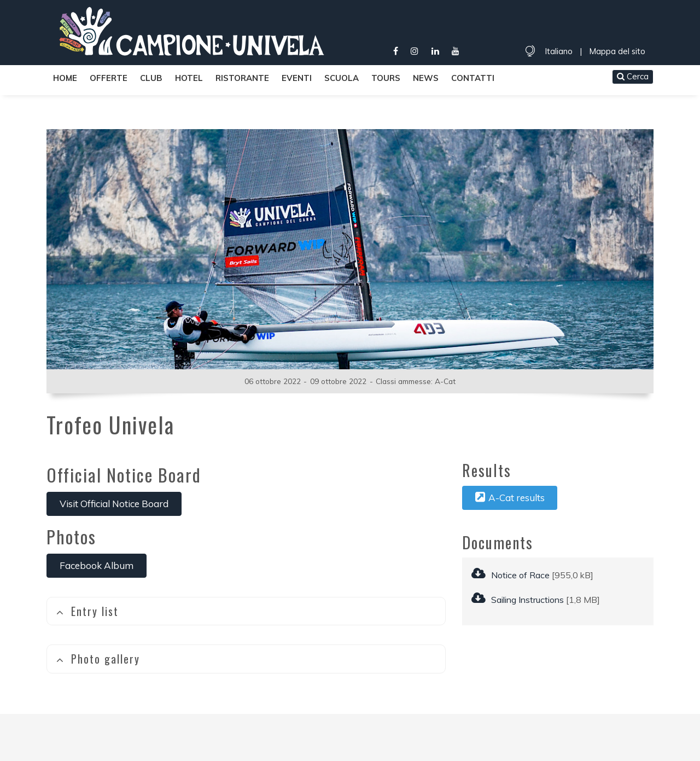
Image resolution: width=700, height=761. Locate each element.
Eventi (297, 78)
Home (65, 78)
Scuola (342, 78)
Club (151, 78)
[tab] (246, 611)
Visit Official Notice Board (114, 504)
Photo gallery (98, 659)
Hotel (189, 78)
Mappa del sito (617, 51)
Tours (386, 78)
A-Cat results (510, 497)
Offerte (109, 78)
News (426, 78)
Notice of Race (511, 575)
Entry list (87, 611)
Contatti (473, 78)
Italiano (559, 51)
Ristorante (242, 78)
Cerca (633, 76)
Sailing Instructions (518, 600)
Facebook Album (97, 565)
